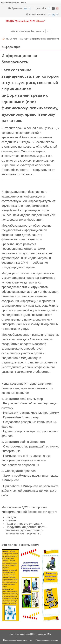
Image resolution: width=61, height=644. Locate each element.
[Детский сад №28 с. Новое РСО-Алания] (30, 21)
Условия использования (47, 640)
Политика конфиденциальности (18, 640)
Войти (24, 3)
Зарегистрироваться (10, 3)
